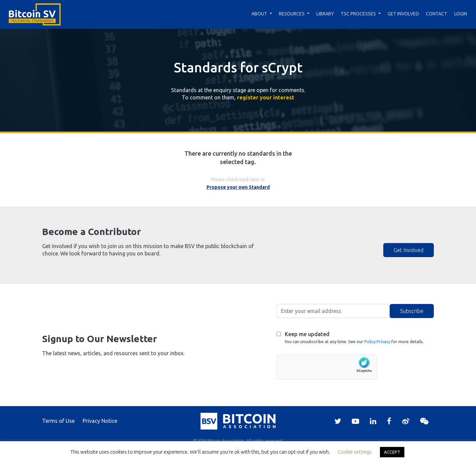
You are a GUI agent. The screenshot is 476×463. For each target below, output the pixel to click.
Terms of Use (58, 421)
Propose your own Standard (238, 187)
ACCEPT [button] (392, 452)
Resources (292, 14)
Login (461, 14)
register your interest (266, 97)
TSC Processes (358, 14)
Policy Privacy (377, 341)
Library (325, 14)
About (259, 14)
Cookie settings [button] (355, 452)
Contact (437, 14)
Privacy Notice (100, 421)
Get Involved (403, 14)
